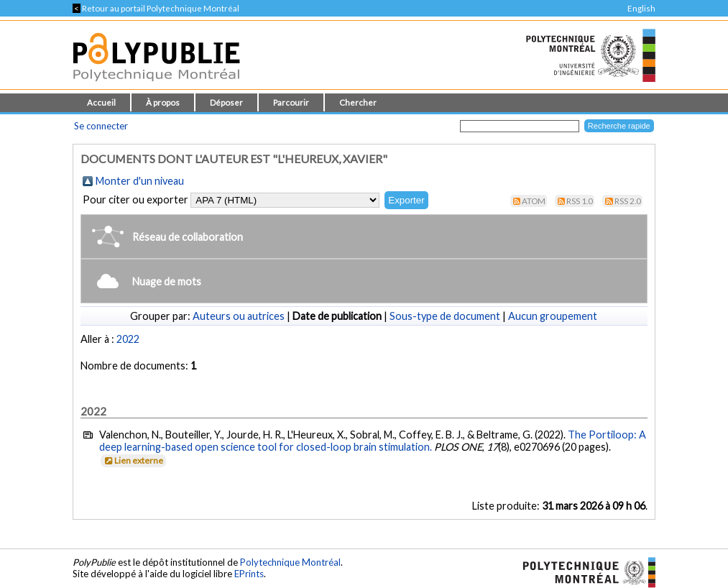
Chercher (358, 102)
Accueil (101, 102)
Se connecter (101, 126)
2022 (128, 339)
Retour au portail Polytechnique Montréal (156, 8)
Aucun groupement (553, 316)
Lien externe (133, 460)
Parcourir (291, 102)
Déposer (226, 102)
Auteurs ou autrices (239, 316)
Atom (534, 201)
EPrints (249, 574)
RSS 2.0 (628, 201)
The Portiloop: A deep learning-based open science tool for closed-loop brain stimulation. (373, 441)
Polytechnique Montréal (290, 562)
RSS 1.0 (580, 201)
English (641, 8)
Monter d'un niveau (140, 181)
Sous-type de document (445, 316)
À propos (163, 102)
